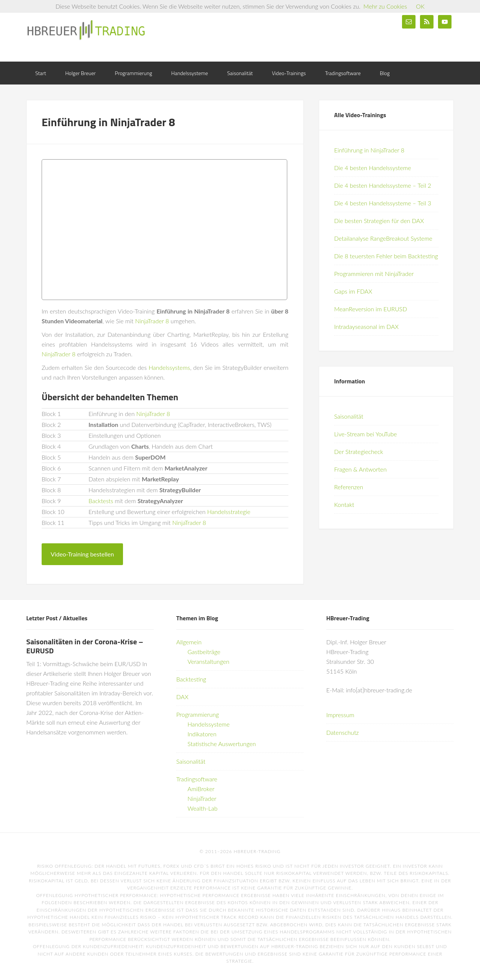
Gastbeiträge (204, 652)
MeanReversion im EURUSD (370, 309)
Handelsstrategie (229, 512)
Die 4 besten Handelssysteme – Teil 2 (383, 185)
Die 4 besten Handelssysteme (373, 168)
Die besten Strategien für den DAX (379, 221)
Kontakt (344, 504)
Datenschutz (343, 732)
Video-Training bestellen (82, 554)
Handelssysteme (208, 724)
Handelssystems (169, 367)
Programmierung (198, 714)
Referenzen (349, 487)
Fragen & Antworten (360, 469)
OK (420, 6)
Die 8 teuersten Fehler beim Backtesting (386, 256)
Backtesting (191, 679)
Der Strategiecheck (359, 452)
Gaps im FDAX (353, 291)
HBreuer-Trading (86, 30)
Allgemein (189, 642)
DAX (182, 697)
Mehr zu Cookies (385, 6)
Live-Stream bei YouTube (365, 434)
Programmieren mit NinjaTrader (374, 274)
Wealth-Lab (202, 808)
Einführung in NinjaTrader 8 (369, 150)
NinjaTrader (202, 798)
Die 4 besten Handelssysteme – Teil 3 (383, 203)
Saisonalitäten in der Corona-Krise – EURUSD (85, 646)
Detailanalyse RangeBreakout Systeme (383, 238)
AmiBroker (201, 789)
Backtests (101, 501)
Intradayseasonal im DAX (366, 326)
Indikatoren (202, 734)
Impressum (340, 715)
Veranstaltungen (208, 661)
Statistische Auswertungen (222, 744)
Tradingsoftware (197, 779)
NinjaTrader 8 (152, 321)
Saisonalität (349, 416)
